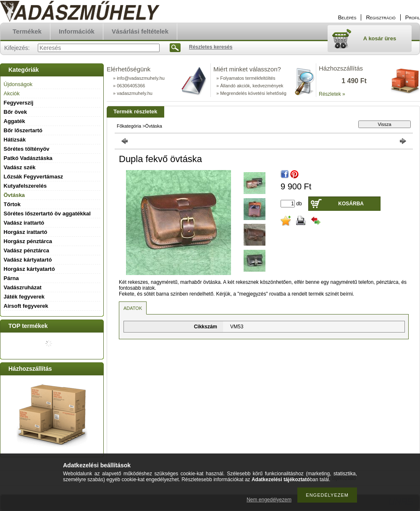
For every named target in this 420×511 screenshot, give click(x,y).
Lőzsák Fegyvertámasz (34, 177)
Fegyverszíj (19, 103)
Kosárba (351, 204)
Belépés (347, 17)
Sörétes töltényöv (27, 149)
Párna (11, 278)
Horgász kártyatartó (29, 269)
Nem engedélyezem (269, 500)
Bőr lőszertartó (23, 130)
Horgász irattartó (26, 232)
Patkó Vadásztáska (28, 158)
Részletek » (332, 94)
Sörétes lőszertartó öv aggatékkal (47, 214)
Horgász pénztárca (28, 241)
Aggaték (14, 121)
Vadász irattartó (24, 223)
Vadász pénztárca (26, 250)
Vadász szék (20, 167)
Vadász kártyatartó (28, 260)
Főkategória (129, 126)
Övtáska (14, 195)
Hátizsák (15, 140)
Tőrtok (12, 204)
